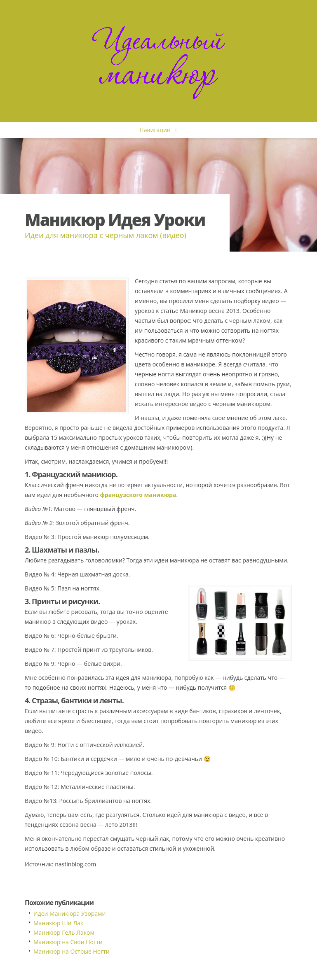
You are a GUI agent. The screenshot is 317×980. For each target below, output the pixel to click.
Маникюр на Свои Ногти (68, 942)
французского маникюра (138, 495)
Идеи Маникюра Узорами (69, 913)
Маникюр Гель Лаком (64, 932)
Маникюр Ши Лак (58, 923)
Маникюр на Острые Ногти (72, 951)
